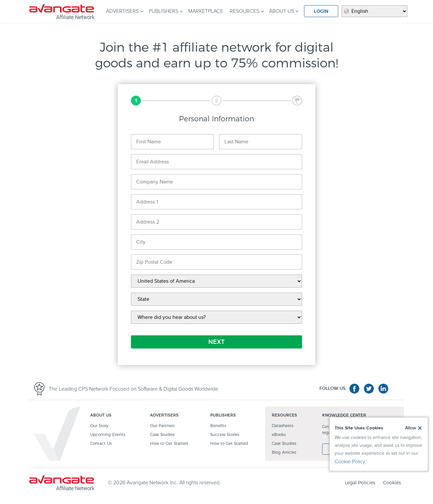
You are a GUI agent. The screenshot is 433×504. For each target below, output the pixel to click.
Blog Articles (284, 453)
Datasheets (282, 426)
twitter (369, 389)
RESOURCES (244, 11)
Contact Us (101, 444)
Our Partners (162, 426)
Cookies (392, 483)
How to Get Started (169, 444)
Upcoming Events (108, 435)
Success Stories (225, 435)
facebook (354, 389)
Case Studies (162, 435)
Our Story (99, 426)
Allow (411, 428)
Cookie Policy (350, 462)
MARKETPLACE (206, 11)
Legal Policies (360, 483)
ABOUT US (282, 11)
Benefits (218, 426)
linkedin (383, 389)
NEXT (216, 342)
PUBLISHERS (164, 11)
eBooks (279, 435)
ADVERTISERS (122, 11)
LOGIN (321, 11)
